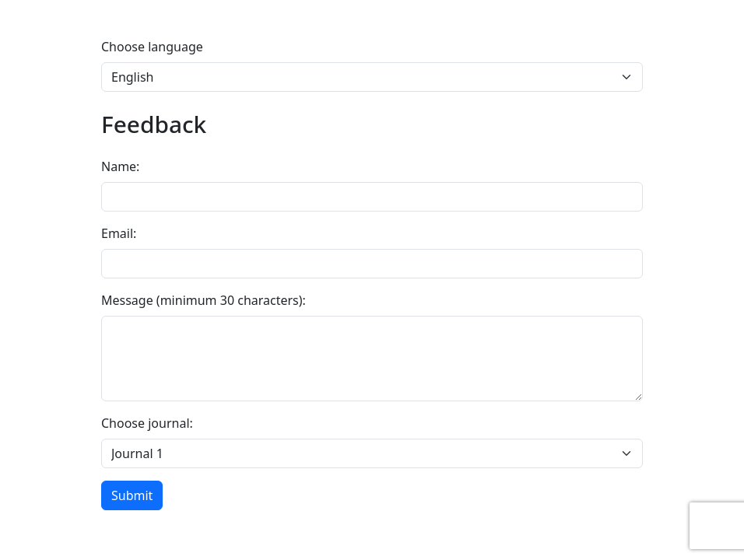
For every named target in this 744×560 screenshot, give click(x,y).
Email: (119, 233)
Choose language (152, 47)
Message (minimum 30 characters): (204, 300)
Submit (132, 495)
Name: (120, 166)
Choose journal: (147, 423)
